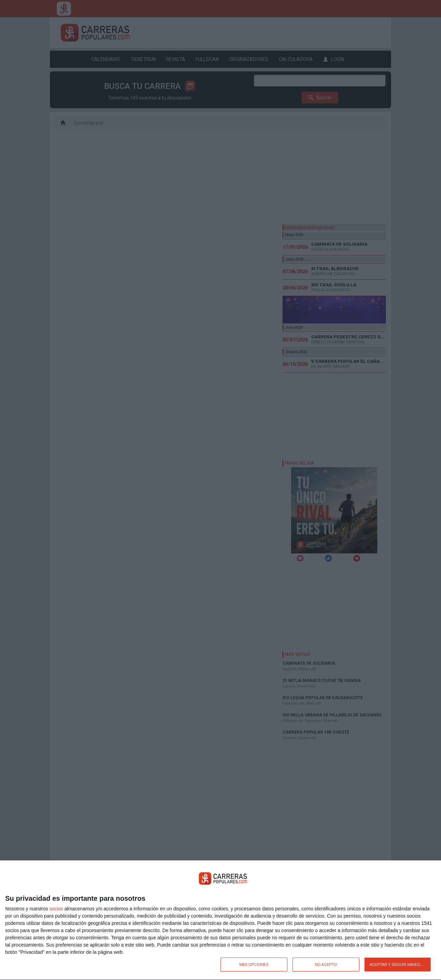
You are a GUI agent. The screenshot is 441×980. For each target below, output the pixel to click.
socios (56, 909)
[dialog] (220, 920)
